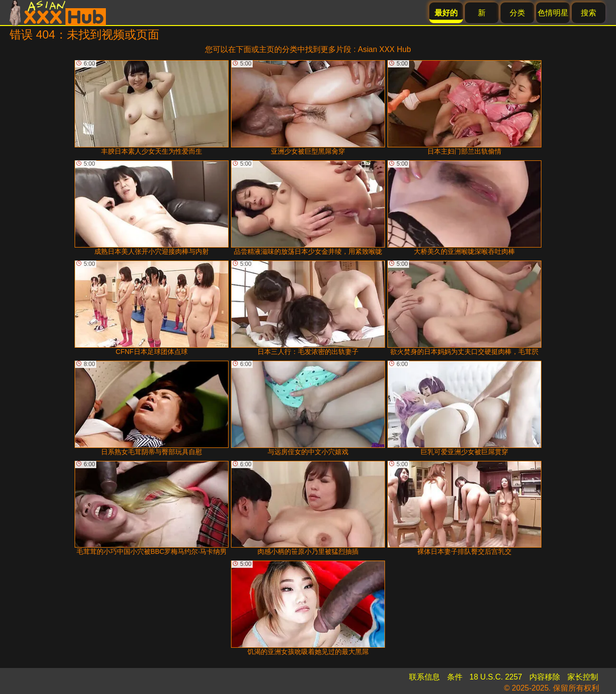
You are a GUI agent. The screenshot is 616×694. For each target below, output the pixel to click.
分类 (517, 13)
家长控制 (583, 677)
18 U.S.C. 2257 (496, 677)
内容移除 (545, 677)
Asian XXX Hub (385, 49)
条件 (455, 677)
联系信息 (424, 677)
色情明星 (553, 13)
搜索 (589, 13)
